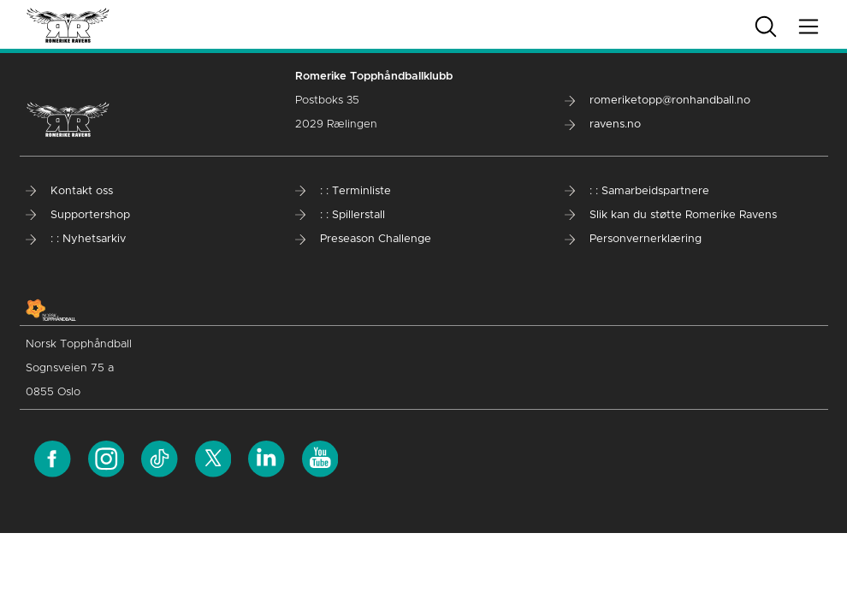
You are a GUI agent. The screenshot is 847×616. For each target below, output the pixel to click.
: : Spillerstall (340, 215)
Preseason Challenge (363, 239)
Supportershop (78, 215)
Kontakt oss (69, 191)
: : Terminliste (343, 191)
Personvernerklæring (633, 239)
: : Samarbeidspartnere (637, 191)
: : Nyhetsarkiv (76, 239)
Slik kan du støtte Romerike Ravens (671, 215)
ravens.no (603, 124)
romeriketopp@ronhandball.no (657, 101)
